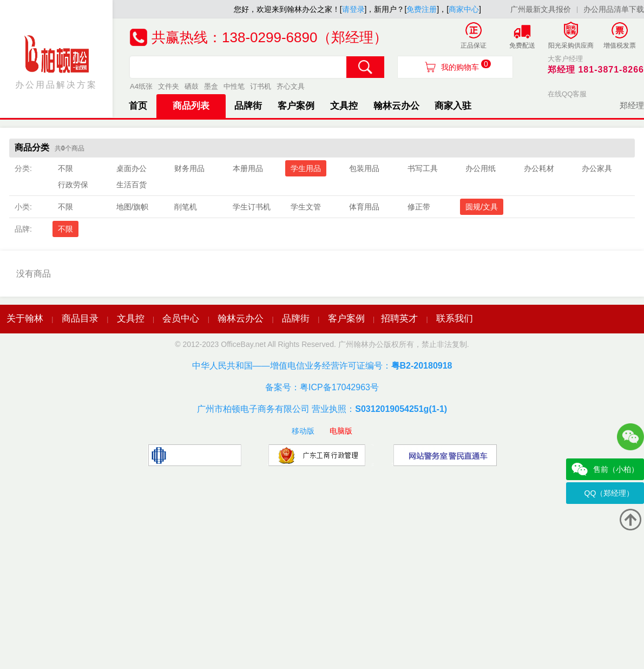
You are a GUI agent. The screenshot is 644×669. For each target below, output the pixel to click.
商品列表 (191, 106)
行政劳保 (73, 185)
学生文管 (306, 207)
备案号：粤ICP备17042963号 (322, 387)
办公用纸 (481, 168)
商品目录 (80, 319)
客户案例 (296, 106)
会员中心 (181, 319)
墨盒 (211, 86)
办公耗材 (539, 168)
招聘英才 (399, 319)
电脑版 (341, 431)
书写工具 (423, 168)
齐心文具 (291, 86)
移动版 (303, 431)
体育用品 (364, 207)
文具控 (344, 106)
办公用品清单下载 (614, 9)
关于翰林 (25, 319)
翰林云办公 (396, 106)
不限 (65, 168)
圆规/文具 (482, 207)
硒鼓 (192, 86)
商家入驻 (453, 106)
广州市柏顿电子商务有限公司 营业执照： (322, 409)
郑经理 (632, 105)
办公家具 (597, 168)
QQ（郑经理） (609, 493)
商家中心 (464, 9)
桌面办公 (132, 168)
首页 (138, 106)
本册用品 (248, 168)
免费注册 (422, 9)
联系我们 (455, 319)
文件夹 (169, 86)
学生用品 (306, 168)
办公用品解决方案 (56, 61)
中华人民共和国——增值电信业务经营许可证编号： (322, 366)
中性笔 (234, 86)
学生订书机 (252, 207)
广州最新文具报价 (541, 9)
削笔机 (186, 207)
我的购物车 (466, 65)
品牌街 (248, 106)
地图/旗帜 (133, 207)
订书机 (261, 86)
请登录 (353, 9)
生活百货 (132, 185)
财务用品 (189, 168)
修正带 (419, 207)
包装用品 (364, 168)
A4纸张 (141, 86)
